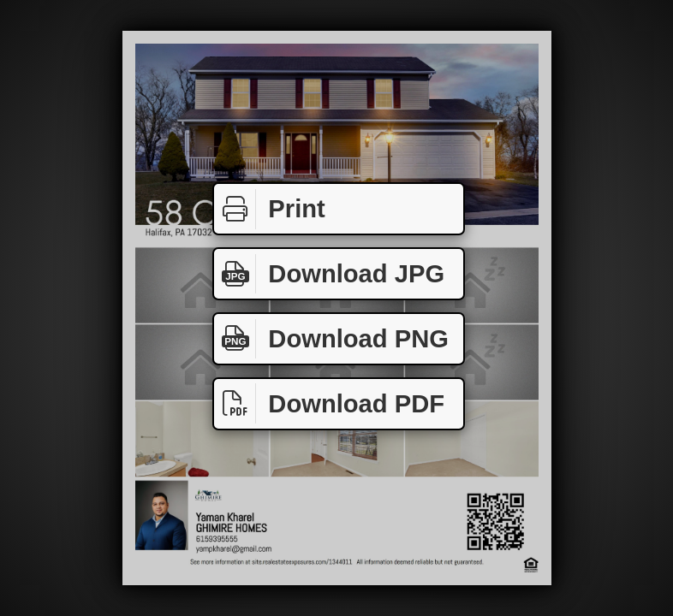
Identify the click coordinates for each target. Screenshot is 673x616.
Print (270, 209)
